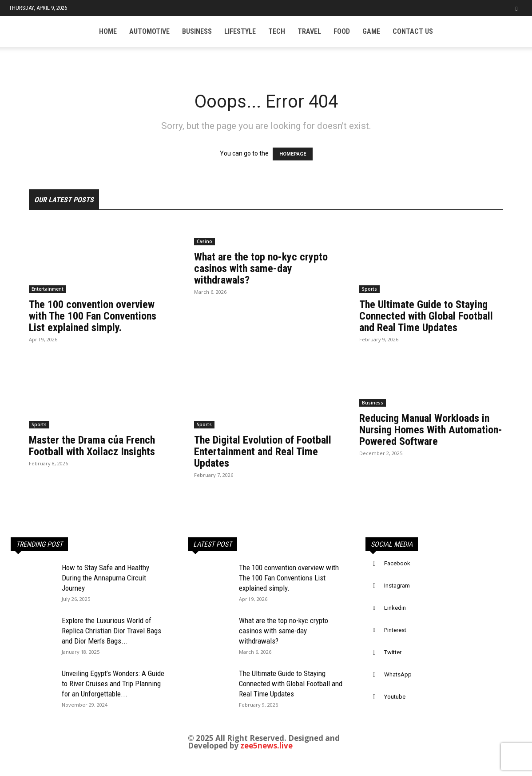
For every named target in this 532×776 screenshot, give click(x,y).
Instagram (397, 586)
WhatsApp (398, 674)
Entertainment (48, 289)
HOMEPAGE (293, 154)
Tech (277, 31)
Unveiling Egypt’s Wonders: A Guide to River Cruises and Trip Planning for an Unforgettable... (113, 684)
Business (197, 31)
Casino (204, 241)
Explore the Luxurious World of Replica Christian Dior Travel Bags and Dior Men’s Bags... (111, 631)
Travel (309, 31)
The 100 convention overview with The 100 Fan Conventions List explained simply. (93, 316)
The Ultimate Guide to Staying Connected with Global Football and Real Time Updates (426, 316)
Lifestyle (240, 31)
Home (108, 31)
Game (371, 31)
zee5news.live (266, 746)
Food (342, 31)
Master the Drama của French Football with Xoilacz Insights (92, 446)
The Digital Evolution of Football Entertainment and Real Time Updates (263, 452)
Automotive (149, 31)
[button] (516, 8)
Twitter (393, 652)
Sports (369, 289)
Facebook (397, 563)
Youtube (395, 697)
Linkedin (395, 608)
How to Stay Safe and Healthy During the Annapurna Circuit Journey (105, 578)
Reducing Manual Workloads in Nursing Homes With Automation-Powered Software (431, 430)
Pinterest (395, 630)
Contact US (413, 31)
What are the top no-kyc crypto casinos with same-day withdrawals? (261, 268)
